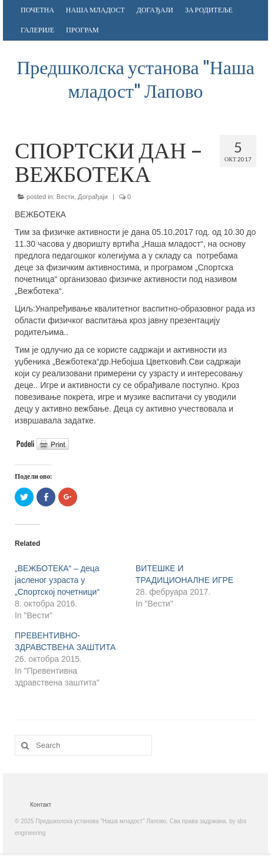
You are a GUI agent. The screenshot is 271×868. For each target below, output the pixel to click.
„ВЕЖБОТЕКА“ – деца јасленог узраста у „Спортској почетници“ (57, 580)
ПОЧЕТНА (37, 10)
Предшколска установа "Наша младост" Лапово (135, 79)
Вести (65, 197)
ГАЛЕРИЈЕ (37, 30)
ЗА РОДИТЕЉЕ (209, 10)
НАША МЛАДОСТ (95, 10)
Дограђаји (93, 197)
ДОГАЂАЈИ (155, 10)
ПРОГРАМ (82, 30)
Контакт (41, 805)
